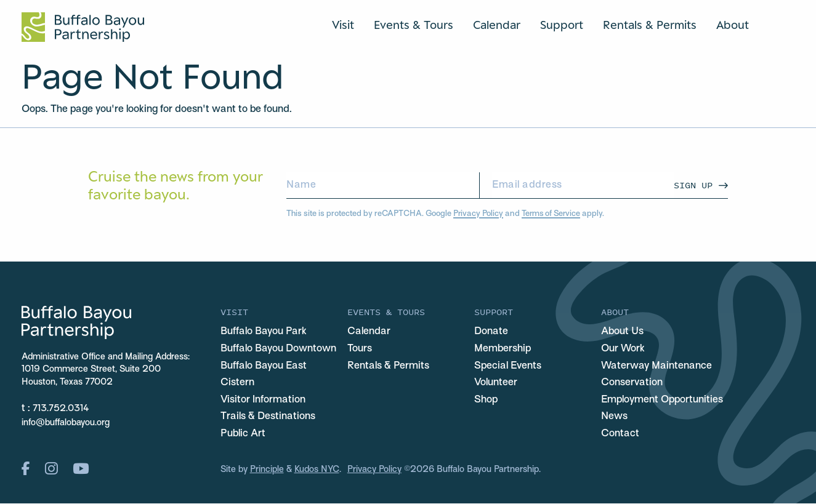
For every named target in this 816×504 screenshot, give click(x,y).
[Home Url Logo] (83, 27)
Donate (491, 332)
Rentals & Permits (650, 25)
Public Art (243, 434)
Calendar (497, 25)
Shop (486, 400)
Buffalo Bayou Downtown (278, 349)
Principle (267, 470)
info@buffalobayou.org (66, 423)
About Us (622, 332)
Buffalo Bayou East (264, 366)
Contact (620, 434)
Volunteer (496, 383)
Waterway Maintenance (656, 366)
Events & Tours (414, 25)
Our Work (623, 349)
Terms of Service (552, 214)
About (733, 25)
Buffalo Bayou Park (264, 332)
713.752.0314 (61, 409)
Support (562, 25)
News (614, 417)
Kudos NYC (317, 470)
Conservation (632, 383)
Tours (360, 349)
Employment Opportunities (662, 400)
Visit (343, 25)
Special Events (508, 366)
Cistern (237, 383)
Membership (503, 349)
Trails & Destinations (268, 417)
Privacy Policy (479, 214)
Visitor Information (263, 400)
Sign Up (693, 185)
